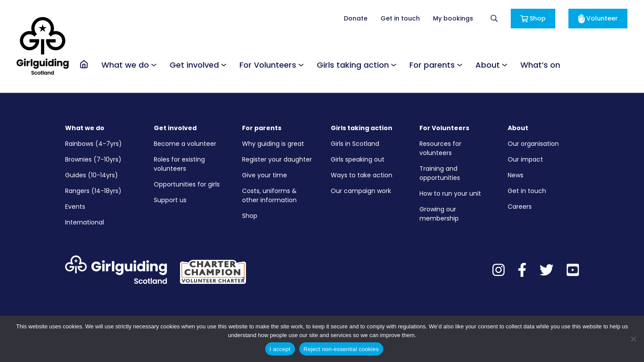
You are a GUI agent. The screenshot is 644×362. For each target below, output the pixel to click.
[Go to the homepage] (84, 64)
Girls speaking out (358, 159)
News (516, 175)
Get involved (194, 65)
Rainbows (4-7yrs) (93, 144)
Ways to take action (362, 175)
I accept (280, 349)
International (85, 222)
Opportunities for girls (187, 184)
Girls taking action (353, 65)
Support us (170, 200)
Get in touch (400, 18)
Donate (356, 18)
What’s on (540, 65)
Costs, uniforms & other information (269, 195)
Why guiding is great (273, 144)
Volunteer (598, 19)
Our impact (525, 159)
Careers (520, 207)
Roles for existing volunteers (179, 164)
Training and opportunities (440, 173)
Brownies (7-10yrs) (93, 159)
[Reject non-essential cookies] (633, 339)
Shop (533, 18)
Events (75, 207)
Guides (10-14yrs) (92, 175)
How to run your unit (450, 193)
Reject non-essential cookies (341, 349)
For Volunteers (268, 65)
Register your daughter (277, 159)
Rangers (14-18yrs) (93, 191)
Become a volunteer (185, 144)
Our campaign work (361, 191)
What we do (125, 65)
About (488, 65)
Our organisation (533, 144)
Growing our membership (439, 214)
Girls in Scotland (355, 144)
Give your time (265, 175)
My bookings (453, 18)
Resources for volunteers (440, 148)
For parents (432, 65)
